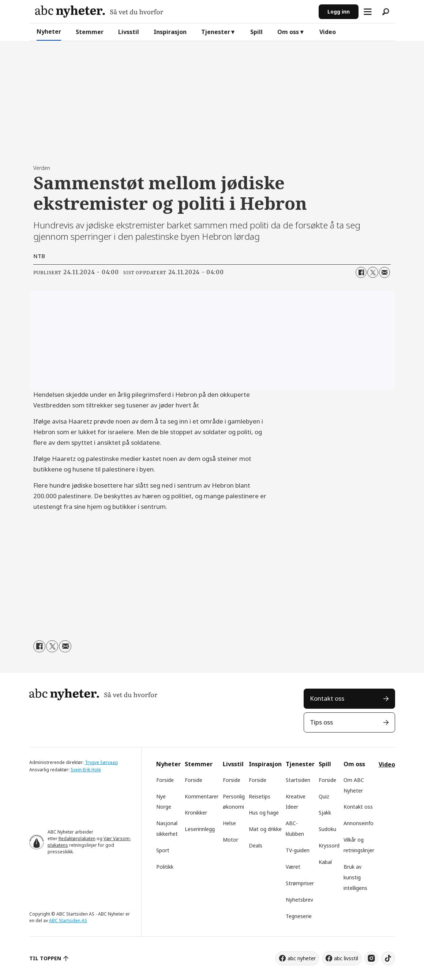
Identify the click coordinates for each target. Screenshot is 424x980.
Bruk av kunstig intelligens (355, 877)
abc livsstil (346, 958)
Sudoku (327, 829)
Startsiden (298, 780)
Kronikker (196, 813)
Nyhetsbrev (299, 900)
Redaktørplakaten (77, 839)
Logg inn (339, 12)
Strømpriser (300, 883)
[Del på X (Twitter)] (373, 272)
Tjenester (216, 32)
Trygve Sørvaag (101, 762)
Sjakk (325, 813)
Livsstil (129, 32)
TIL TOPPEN (45, 958)
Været (293, 867)
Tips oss (321, 722)
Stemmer (90, 32)
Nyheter (49, 31)
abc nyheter (302, 958)
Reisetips (260, 796)
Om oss (288, 32)
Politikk (165, 867)
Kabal (325, 862)
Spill (256, 32)
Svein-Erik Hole (86, 770)
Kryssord (329, 845)
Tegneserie (299, 916)
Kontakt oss (327, 698)
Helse (229, 823)
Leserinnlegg (200, 829)
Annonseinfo (359, 823)
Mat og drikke (265, 829)
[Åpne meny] (368, 12)
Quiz (324, 796)
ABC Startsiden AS (68, 921)
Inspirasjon (170, 32)
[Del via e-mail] (384, 272)
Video (328, 32)
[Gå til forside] (99, 12)
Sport (163, 850)
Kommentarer (202, 796)
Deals (256, 845)
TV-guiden (298, 850)
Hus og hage (264, 813)
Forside (165, 780)
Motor (230, 840)
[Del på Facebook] (361, 272)
